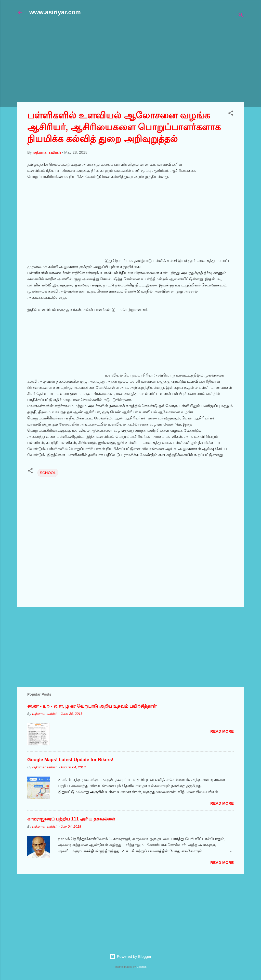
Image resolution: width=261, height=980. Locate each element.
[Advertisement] (139, 62)
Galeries (142, 967)
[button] (231, 114)
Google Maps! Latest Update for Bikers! (70, 760)
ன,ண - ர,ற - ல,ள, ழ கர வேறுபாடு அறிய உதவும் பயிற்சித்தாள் (92, 706)
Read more (222, 731)
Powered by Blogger (130, 956)
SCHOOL (48, 473)
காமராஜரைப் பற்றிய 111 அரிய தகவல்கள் (71, 819)
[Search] (241, 16)
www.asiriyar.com (55, 12)
